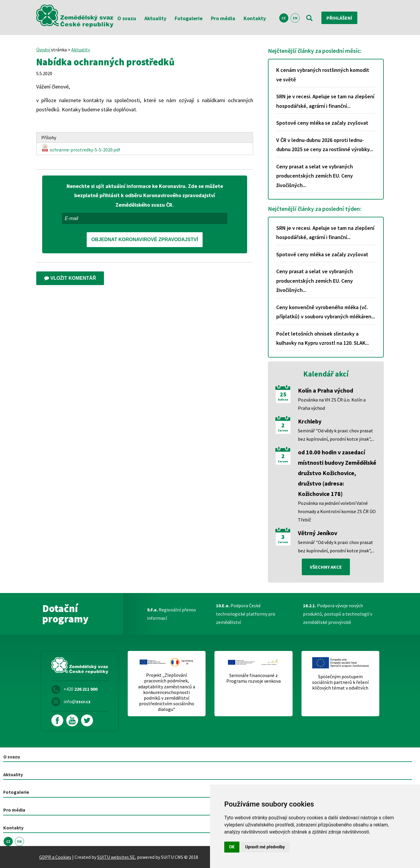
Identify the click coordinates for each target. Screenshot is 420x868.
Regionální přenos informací (172, 614)
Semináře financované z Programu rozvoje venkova (254, 678)
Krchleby (310, 421)
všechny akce (326, 567)
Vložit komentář (70, 278)
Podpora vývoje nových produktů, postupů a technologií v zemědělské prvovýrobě (338, 614)
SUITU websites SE (116, 857)
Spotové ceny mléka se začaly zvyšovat (322, 123)
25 (283, 394)
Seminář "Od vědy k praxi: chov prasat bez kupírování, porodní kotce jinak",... (336, 435)
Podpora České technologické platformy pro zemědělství (246, 614)
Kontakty (255, 18)
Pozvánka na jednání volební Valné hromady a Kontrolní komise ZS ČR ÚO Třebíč (337, 511)
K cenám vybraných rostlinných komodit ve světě (323, 75)
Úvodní (43, 50)
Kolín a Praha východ (326, 390)
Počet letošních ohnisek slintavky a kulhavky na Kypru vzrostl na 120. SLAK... (323, 338)
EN (295, 18)
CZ (284, 18)
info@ (77, 701)
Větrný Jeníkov (318, 533)
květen (283, 400)
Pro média (223, 18)
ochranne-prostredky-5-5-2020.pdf (81, 148)
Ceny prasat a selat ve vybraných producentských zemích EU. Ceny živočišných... (315, 176)
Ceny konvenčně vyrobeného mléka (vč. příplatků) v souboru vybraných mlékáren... (326, 312)
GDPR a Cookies (55, 857)
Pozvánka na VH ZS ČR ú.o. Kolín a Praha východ (332, 404)
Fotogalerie (189, 18)
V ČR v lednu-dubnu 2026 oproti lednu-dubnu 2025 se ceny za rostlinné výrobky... (325, 145)
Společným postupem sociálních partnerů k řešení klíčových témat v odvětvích (340, 682)
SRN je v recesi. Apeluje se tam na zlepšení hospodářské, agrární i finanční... (325, 101)
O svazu (127, 18)
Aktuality (155, 18)
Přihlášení (339, 18)
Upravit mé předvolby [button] (265, 847)
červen (283, 431)
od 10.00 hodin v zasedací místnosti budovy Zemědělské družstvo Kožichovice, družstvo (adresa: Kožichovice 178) (337, 473)
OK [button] (232, 847)
